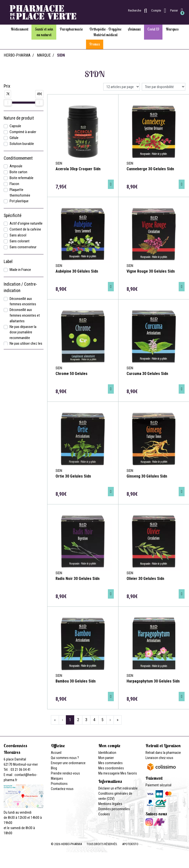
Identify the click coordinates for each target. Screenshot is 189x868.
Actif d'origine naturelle (26, 223)
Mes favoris (129, 773)
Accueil (56, 753)
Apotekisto (130, 844)
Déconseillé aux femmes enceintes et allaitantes (25, 315)
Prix (7, 86)
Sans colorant (20, 241)
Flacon (14, 184)
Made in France (20, 270)
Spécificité (13, 216)
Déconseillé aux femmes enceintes (23, 302)
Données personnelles (114, 809)
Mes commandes (110, 763)
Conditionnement (18, 158)
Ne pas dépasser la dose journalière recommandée (23, 332)
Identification (107, 753)
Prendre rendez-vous (65, 773)
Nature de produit (19, 118)
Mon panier (106, 758)
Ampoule (16, 166)
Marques (57, 778)
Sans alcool (18, 235)
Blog (54, 768)
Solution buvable (22, 144)
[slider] (8, 103)
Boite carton (18, 172)
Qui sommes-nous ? (65, 758)
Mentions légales (110, 804)
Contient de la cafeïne (25, 229)
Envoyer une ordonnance (68, 763)
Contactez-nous (62, 789)
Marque (44, 55)
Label (8, 262)
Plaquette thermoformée (20, 193)
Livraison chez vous (159, 758)
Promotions (59, 784)
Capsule (15, 126)
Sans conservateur (23, 247)
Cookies (104, 814)
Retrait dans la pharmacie (163, 753)
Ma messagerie (109, 773)
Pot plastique (19, 201)
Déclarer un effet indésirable (118, 788)
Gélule (14, 138)
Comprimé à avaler (23, 132)
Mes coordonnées (111, 768)
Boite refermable (22, 178)
